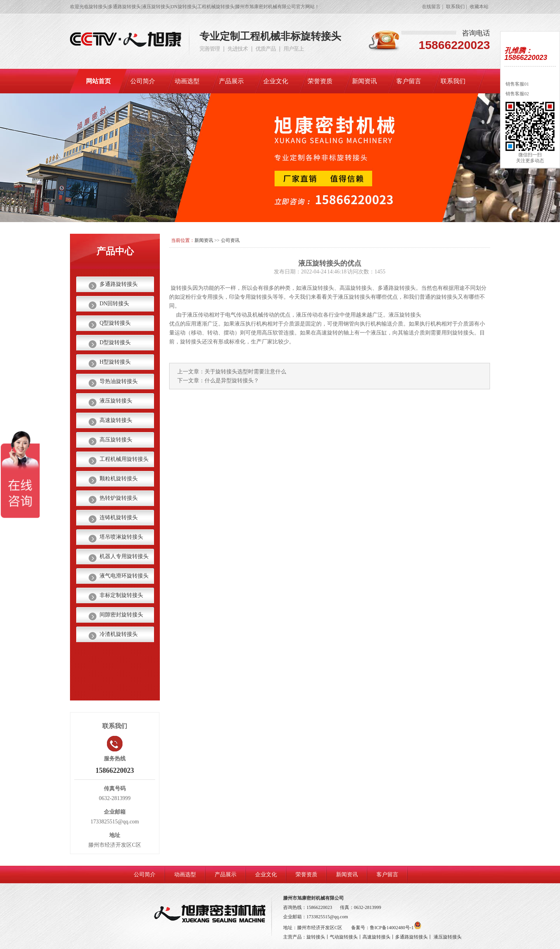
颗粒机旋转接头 (119, 479)
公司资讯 (230, 240)
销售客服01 (517, 84)
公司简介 (143, 81)
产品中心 (115, 251)
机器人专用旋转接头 (124, 556)
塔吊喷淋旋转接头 (121, 537)
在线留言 (431, 7)
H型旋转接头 (115, 362)
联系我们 (455, 7)
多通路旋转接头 (119, 284)
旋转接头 (316, 937)
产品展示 (231, 81)
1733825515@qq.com (327, 917)
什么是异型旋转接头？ (232, 381)
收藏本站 (479, 7)
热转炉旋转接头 (119, 498)
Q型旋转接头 (115, 323)
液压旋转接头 (116, 401)
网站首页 (98, 81)
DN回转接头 (114, 304)
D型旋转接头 (115, 342)
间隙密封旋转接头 (121, 615)
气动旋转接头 (344, 937)
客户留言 (409, 81)
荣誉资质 (320, 81)
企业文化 (276, 81)
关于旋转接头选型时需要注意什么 (245, 372)
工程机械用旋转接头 (124, 459)
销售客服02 (517, 94)
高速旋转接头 (116, 420)
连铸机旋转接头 (119, 517)
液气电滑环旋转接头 (124, 576)
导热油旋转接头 (119, 381)
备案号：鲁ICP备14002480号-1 (386, 928)
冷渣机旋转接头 (119, 634)
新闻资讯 (364, 81)
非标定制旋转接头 (121, 595)
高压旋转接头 (116, 440)
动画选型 (187, 81)
